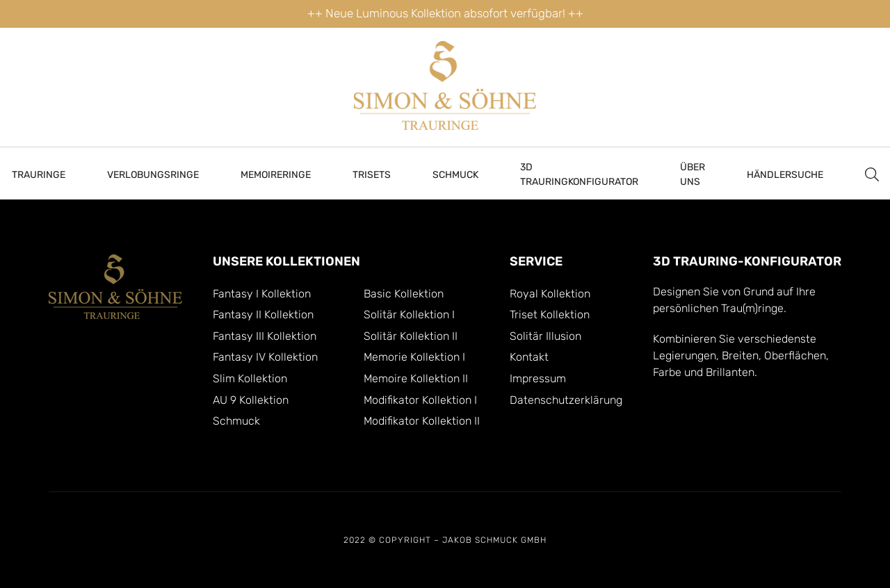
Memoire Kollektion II (416, 379)
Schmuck (455, 175)
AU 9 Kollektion (251, 400)
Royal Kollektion (550, 294)
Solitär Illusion (545, 336)
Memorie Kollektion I (414, 357)
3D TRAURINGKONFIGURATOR (579, 174)
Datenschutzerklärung (566, 400)
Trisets (372, 175)
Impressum (538, 379)
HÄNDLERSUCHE (785, 175)
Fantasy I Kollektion (262, 294)
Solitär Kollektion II (411, 336)
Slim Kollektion (250, 379)
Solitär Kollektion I (409, 315)
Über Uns (693, 174)
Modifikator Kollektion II (422, 421)
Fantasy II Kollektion (263, 315)
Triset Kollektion (550, 315)
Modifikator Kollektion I (420, 400)
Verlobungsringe (153, 175)
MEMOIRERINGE (276, 175)
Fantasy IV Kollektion (265, 357)
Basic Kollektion (404, 294)
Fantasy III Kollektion (265, 336)
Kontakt (529, 357)
